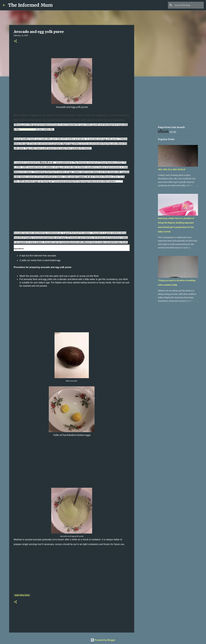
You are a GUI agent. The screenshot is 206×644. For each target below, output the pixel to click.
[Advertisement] (72, 205)
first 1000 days (27, 129)
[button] (15, 41)
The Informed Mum (30, 5)
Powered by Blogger (103, 640)
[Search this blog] (189, 5)
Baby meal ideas (22, 595)
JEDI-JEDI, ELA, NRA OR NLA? (172, 169)
